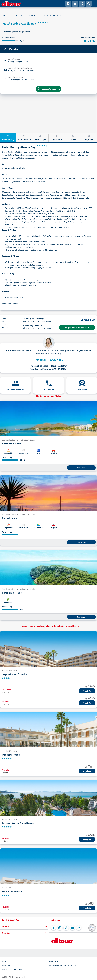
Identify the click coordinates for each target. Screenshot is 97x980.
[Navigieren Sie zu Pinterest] (66, 928)
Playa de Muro (10, 518)
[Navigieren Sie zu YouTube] (72, 928)
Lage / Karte (57, 137)
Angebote (87, 691)
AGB (4, 962)
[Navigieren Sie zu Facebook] (53, 928)
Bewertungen (40, 137)
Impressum (53, 962)
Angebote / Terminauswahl (77, 328)
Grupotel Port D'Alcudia (14, 674)
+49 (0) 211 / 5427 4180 (49, 360)
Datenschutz (8, 965)
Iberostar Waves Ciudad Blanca (18, 823)
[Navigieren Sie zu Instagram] (60, 928)
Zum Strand (82, 468)
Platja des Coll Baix (12, 593)
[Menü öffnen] (94, 4)
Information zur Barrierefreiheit (62, 965)
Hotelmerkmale (24, 137)
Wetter (73, 137)
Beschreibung (8, 137)
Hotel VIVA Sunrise (12, 891)
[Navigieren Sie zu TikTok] (79, 928)
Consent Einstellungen (12, 969)
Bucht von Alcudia (11, 443)
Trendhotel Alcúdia (12, 755)
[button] (24, 920)
